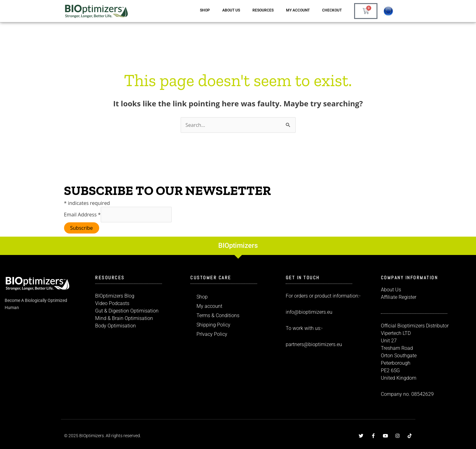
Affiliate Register (399, 297)
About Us (391, 290)
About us (231, 10)
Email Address (82, 215)
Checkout (332, 10)
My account (298, 10)
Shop (205, 10)
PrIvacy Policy (212, 334)
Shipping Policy (213, 325)
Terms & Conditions (218, 315)
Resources (263, 10)
